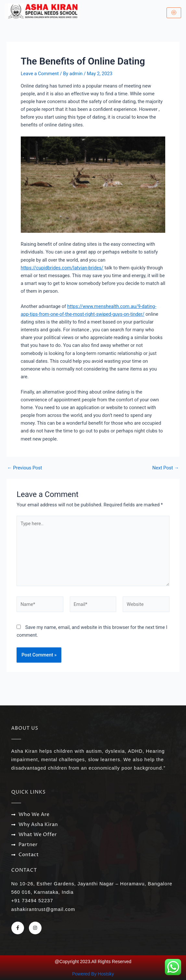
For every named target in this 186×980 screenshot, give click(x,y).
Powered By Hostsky (93, 974)
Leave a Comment (40, 74)
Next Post (166, 468)
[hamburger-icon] (174, 13)
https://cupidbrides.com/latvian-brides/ (62, 268)
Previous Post (25, 468)
